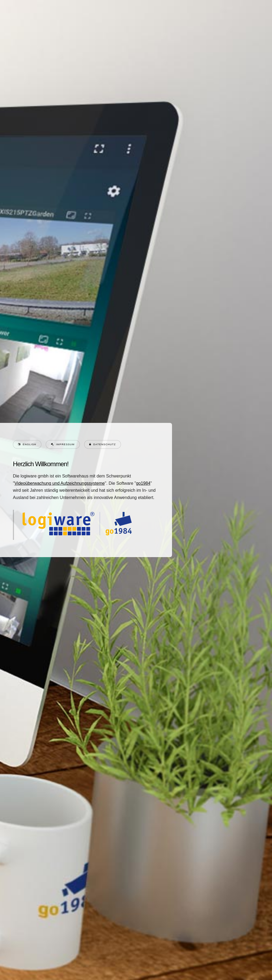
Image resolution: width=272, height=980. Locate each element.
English (29, 444)
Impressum (65, 444)
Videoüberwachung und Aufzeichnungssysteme (59, 483)
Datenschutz (104, 444)
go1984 (143, 483)
